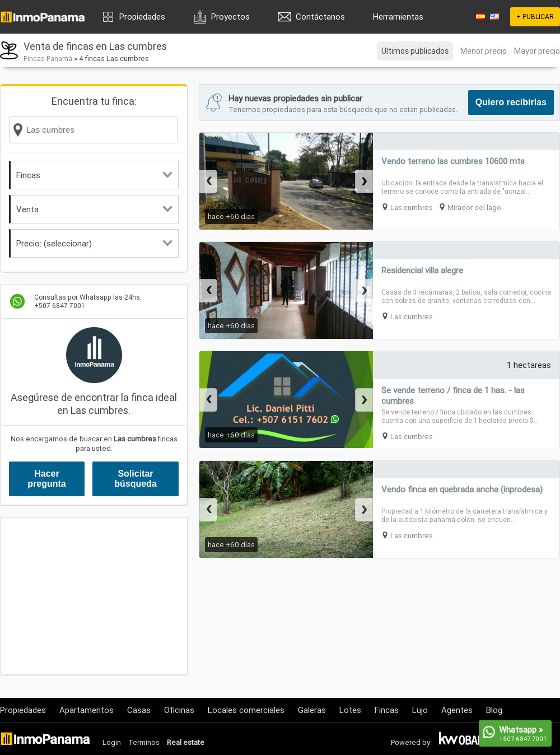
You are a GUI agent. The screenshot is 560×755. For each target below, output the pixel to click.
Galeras (312, 710)
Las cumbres (412, 208)
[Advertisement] (94, 596)
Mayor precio (537, 51)
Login (112, 742)
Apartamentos (87, 710)
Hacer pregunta (46, 479)
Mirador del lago (474, 208)
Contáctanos (320, 17)
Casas (139, 710)
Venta (94, 209)
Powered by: (411, 742)
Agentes (457, 710)
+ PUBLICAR (535, 17)
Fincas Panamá (48, 59)
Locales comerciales (246, 710)
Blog (494, 710)
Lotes (350, 710)
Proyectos (230, 17)
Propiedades (142, 17)
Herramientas (398, 17)
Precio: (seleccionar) (94, 243)
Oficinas (179, 710)
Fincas (94, 175)
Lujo (420, 710)
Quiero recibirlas (511, 102)
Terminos (144, 742)
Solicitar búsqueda (136, 479)
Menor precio (484, 51)
